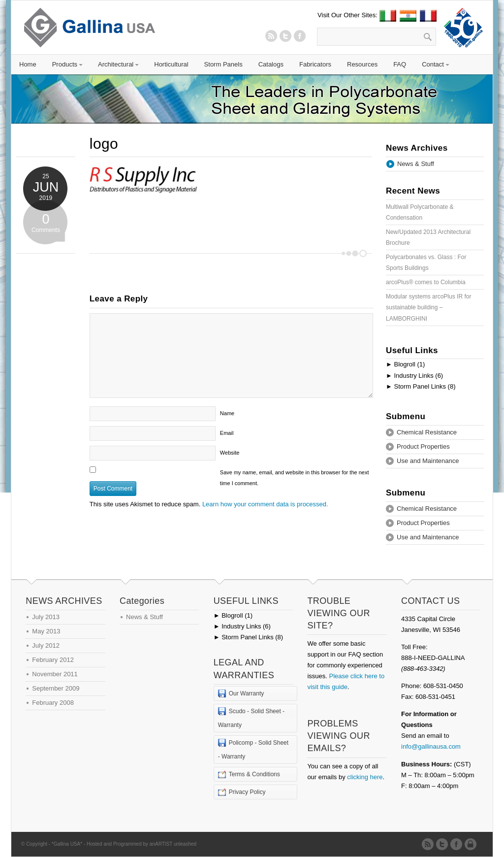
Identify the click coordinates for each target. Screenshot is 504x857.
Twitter (285, 36)
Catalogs (271, 64)
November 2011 (55, 674)
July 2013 (46, 617)
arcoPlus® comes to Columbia (426, 282)
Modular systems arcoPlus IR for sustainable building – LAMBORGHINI (428, 307)
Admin (472, 844)
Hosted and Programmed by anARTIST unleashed (142, 844)
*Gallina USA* (67, 844)
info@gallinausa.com (431, 746)
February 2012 (53, 660)
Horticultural (171, 64)
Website (230, 453)
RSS (271, 36)
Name (227, 413)
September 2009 (56, 688)
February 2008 (53, 703)
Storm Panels (223, 64)
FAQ (400, 64)
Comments (46, 221)
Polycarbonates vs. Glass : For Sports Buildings (426, 263)
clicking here (365, 777)
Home (28, 64)
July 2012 (46, 645)
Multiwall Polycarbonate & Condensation (420, 212)
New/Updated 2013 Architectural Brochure (428, 237)
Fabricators (315, 64)
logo (104, 144)
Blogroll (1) (405, 364)
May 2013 (46, 631)
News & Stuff (416, 164)
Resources (362, 64)
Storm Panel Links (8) (421, 386)
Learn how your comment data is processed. (265, 504)
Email (227, 433)
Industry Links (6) (414, 376)
